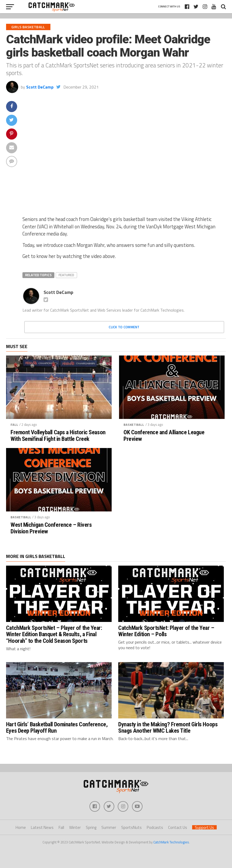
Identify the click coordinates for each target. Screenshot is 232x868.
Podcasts (155, 827)
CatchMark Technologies (171, 842)
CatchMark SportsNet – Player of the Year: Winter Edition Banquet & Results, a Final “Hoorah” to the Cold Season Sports (54, 634)
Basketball (134, 425)
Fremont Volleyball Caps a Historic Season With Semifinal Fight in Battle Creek (58, 435)
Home (21, 827)
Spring (91, 827)
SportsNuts (131, 827)
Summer (109, 827)
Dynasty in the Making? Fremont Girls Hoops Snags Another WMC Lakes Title (168, 728)
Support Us (204, 827)
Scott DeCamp (40, 87)
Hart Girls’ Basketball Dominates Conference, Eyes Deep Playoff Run (57, 728)
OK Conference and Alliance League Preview (164, 435)
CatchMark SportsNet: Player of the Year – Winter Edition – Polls (166, 631)
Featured (66, 275)
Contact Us (178, 827)
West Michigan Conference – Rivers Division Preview (51, 528)
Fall (14, 425)
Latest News (42, 827)
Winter (75, 827)
